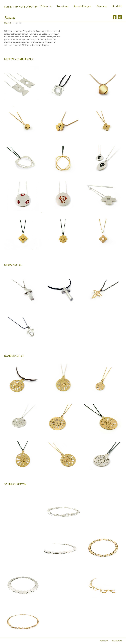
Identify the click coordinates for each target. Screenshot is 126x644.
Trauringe (63, 6)
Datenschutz (117, 641)
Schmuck (46, 6)
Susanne (102, 6)
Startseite (8, 23)
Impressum (104, 641)
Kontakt (117, 6)
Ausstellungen (82, 6)
